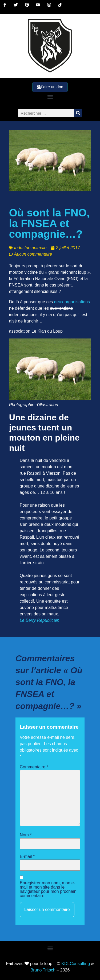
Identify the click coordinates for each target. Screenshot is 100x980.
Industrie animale (30, 248)
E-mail (27, 857)
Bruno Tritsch (43, 970)
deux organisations (72, 302)
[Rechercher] (78, 113)
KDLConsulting (76, 964)
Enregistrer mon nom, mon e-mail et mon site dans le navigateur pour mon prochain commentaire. (48, 889)
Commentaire (34, 767)
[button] (50, 97)
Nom (26, 835)
